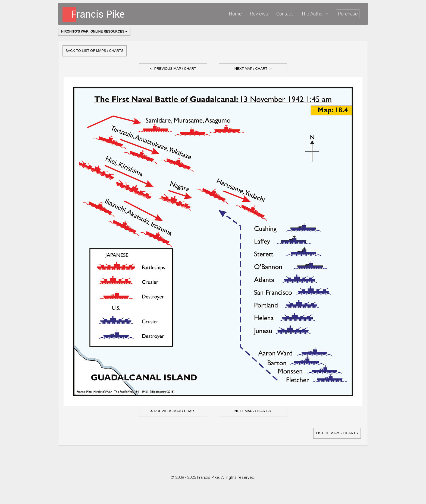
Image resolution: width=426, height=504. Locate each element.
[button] (173, 69)
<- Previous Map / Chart (173, 69)
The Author (314, 14)
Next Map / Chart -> (253, 69)
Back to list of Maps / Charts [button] (95, 51)
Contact (285, 14)
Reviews (259, 14)
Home (235, 14)
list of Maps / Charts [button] (337, 433)
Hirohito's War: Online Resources (94, 31)
